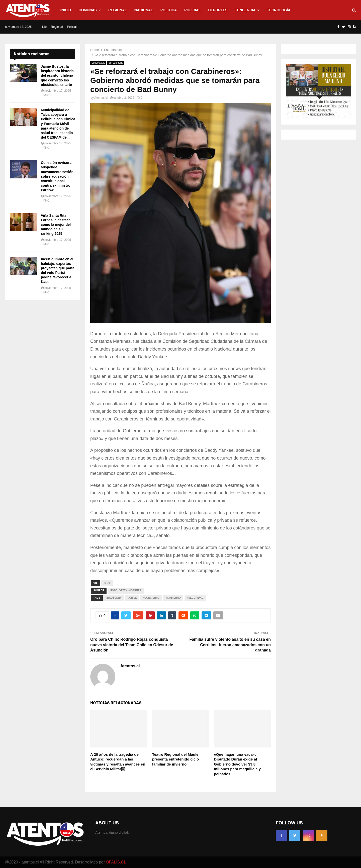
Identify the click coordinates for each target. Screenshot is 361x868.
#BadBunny (114, 598)
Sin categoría (116, 63)
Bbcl (107, 583)
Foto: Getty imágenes (126, 590)
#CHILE (132, 598)
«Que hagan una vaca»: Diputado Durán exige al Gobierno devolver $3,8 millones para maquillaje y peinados (237, 764)
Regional (118, 10)
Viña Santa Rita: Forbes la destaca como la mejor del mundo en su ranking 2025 (56, 225)
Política (169, 10)
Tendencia (245, 10)
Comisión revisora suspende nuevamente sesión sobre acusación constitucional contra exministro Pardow (57, 176)
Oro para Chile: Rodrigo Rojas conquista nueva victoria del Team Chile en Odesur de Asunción (132, 645)
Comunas (88, 10)
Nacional (144, 10)
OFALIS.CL (116, 862)
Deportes (218, 10)
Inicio (66, 10)
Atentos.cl (101, 98)
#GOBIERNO (173, 598)
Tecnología (279, 10)
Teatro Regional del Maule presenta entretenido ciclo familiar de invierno (176, 759)
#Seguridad (195, 598)
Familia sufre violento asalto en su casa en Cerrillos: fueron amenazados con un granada (230, 645)
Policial (192, 10)
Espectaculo (98, 63)
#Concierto (151, 598)
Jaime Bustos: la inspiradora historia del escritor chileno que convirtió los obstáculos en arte (57, 76)
